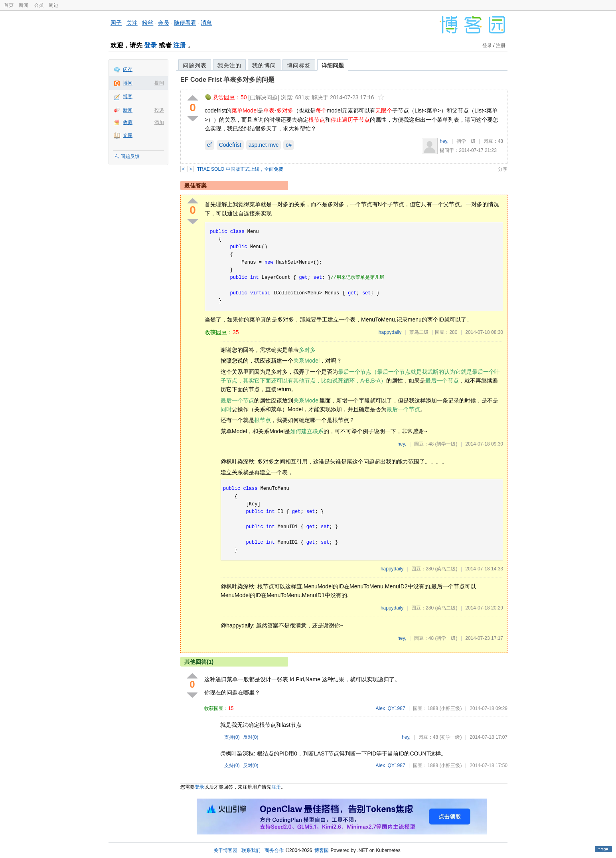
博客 (128, 97)
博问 (128, 83)
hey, (444, 141)
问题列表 (195, 65)
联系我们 (251, 850)
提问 (159, 83)
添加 (159, 122)
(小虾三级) (450, 708)
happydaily (390, 332)
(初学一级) (446, 444)
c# (289, 145)
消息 (206, 23)
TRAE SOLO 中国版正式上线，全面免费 (240, 169)
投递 (159, 110)
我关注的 (229, 65)
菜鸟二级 (419, 332)
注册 (180, 45)
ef (209, 145)
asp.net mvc (264, 145)
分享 (503, 169)
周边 (53, 5)
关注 (132, 23)
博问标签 (299, 65)
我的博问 (264, 65)
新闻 (24, 5)
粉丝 (148, 23)
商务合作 (274, 850)
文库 (128, 135)
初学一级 (466, 141)
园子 (116, 23)
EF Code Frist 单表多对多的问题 (227, 80)
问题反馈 (130, 156)
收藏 (128, 122)
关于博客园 (225, 850)
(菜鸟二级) (446, 569)
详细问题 (333, 65)
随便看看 (185, 23)
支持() (232, 737)
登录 (150, 45)
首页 (9, 5)
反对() (251, 737)
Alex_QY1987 (391, 708)
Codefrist (230, 145)
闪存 (128, 69)
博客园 (322, 850)
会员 (39, 5)
